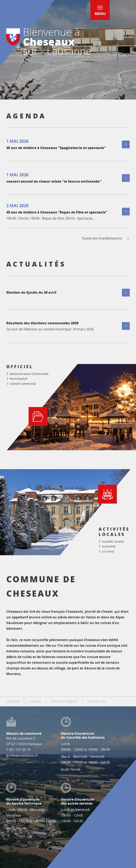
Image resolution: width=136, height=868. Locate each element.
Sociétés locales (113, 541)
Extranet (13, 701)
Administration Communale (29, 374)
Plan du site (96, 701)
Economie (109, 546)
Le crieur (108, 551)
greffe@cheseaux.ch (22, 755)
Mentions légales (64, 701)
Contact (35, 701)
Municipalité (18, 379)
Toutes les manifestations (106, 238)
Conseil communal (23, 384)
